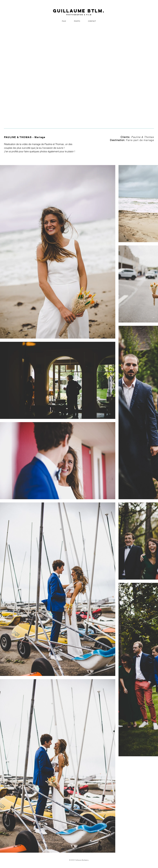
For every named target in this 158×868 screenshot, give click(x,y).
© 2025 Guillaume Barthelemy (79, 860)
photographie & (76, 15)
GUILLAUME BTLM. (79, 11)
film (89, 15)
